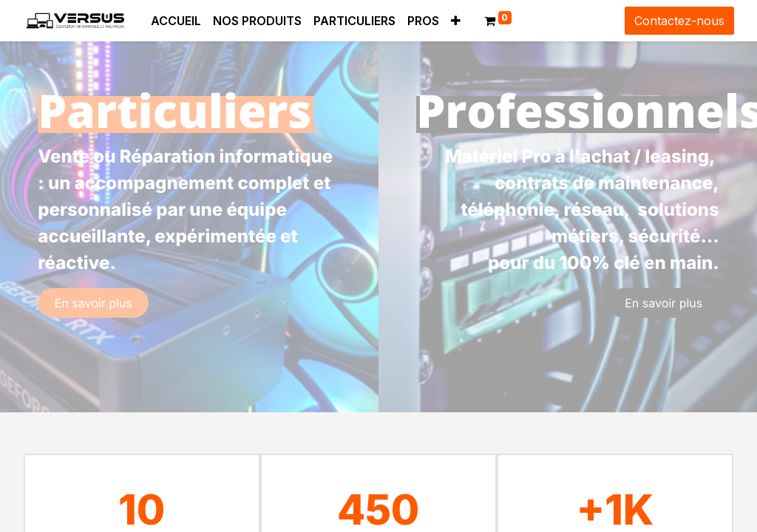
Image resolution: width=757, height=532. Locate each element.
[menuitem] (176, 21)
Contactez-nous (679, 21)
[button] (456, 21)
